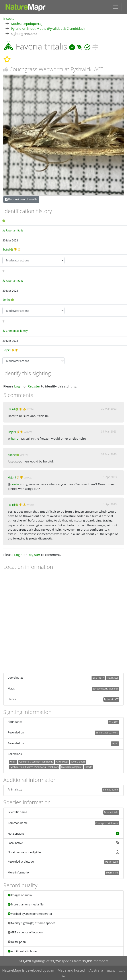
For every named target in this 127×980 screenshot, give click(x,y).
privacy (111, 971)
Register (34, 386)
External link (112, 873)
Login (18, 386)
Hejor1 (7, 350)
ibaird (6, 250)
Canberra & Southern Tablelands (36, 762)
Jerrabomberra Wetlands (106, 689)
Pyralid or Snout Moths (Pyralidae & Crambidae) (48, 28)
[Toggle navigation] (116, 7)
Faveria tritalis (14, 230)
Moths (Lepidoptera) (27, 24)
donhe (6, 300)
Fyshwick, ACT (111, 699)
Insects (9, 18)
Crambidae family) (17, 331)
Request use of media (21, 199)
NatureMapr (62, 762)
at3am (51, 971)
